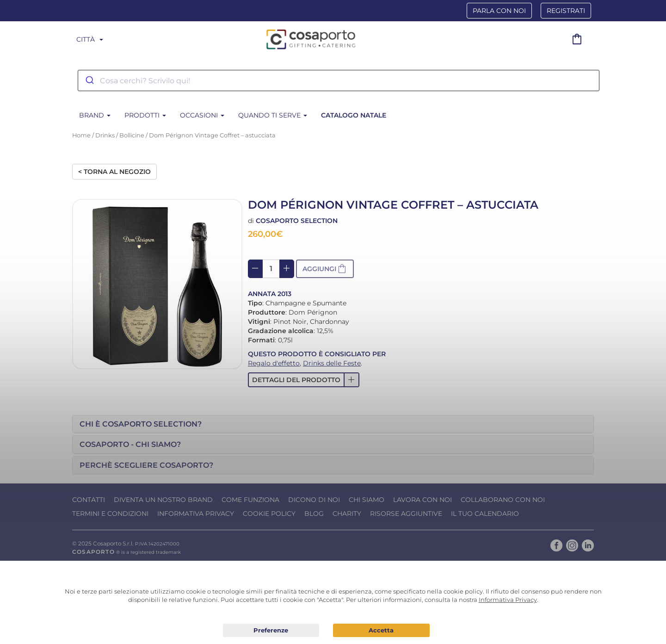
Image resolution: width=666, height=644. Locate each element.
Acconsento (381, 630)
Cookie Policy (269, 514)
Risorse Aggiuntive (406, 514)
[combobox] (339, 80)
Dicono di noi (314, 500)
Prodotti (145, 115)
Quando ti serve (273, 115)
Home (81, 135)
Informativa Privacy (196, 514)
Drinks (105, 135)
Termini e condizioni (110, 514)
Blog (314, 514)
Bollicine (132, 135)
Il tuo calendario (485, 514)
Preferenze (271, 631)
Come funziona (250, 500)
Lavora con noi (422, 500)
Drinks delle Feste (332, 363)
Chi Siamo (367, 500)
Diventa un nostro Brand (163, 500)
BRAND (95, 115)
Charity (347, 514)
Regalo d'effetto (274, 363)
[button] (304, 380)
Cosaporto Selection (297, 221)
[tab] (333, 424)
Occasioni (202, 115)
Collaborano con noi (503, 500)
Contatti (89, 500)
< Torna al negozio (114, 172)
